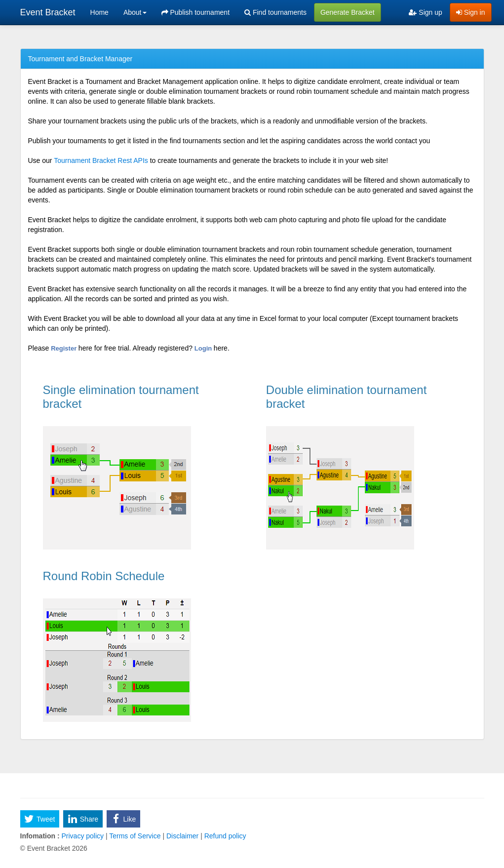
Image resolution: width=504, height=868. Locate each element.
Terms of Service (135, 836)
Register (65, 348)
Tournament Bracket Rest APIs (101, 160)
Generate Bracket (348, 12)
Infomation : (40, 836)
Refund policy (224, 836)
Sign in (471, 12)
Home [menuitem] (99, 12)
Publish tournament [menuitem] (196, 12)
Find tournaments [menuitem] (275, 12)
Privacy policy (83, 836)
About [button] (135, 12)
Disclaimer (182, 836)
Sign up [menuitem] (425, 12)
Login (204, 348)
